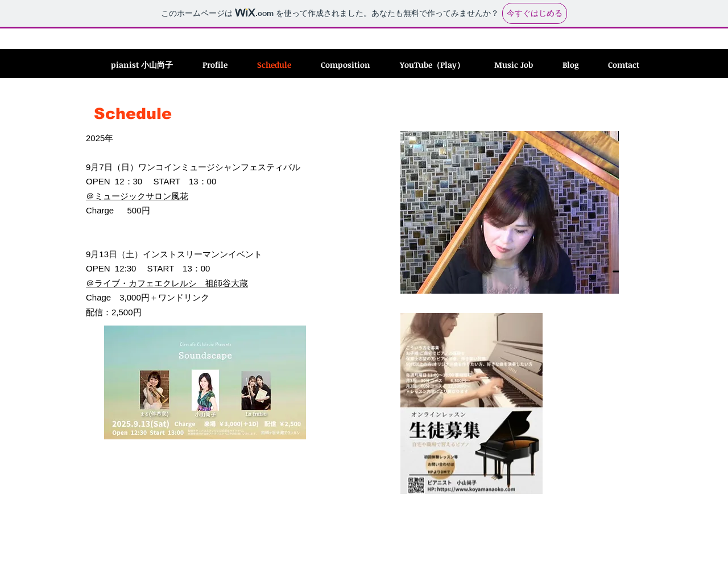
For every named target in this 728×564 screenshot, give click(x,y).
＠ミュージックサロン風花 (137, 196)
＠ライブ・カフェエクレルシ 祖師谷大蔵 (167, 283)
